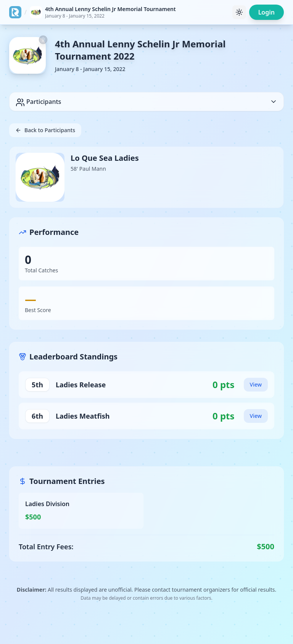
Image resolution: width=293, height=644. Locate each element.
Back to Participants (45, 130)
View (256, 384)
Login (266, 12)
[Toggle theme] (239, 12)
